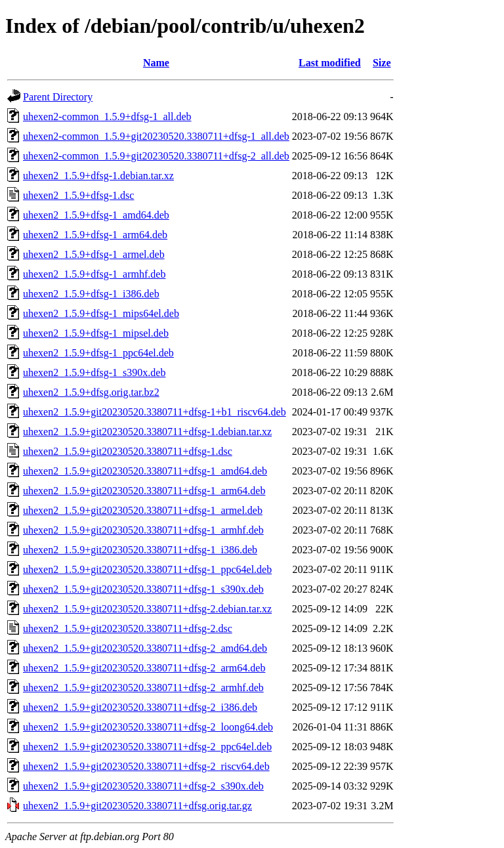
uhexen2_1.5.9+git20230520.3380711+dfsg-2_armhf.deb (143, 688)
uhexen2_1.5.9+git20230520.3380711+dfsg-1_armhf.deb (143, 530)
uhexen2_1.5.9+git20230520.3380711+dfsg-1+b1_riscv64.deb (155, 412)
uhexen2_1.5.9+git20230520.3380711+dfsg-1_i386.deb (140, 550)
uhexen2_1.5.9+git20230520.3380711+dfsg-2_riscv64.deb (146, 766)
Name (156, 63)
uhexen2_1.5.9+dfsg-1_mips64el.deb (101, 313)
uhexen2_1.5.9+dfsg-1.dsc (78, 195)
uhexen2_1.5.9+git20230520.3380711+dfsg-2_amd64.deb (145, 648)
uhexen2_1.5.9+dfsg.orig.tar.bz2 (91, 392)
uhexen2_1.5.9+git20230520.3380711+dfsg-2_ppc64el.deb (147, 747)
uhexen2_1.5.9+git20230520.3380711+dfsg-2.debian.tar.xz (147, 609)
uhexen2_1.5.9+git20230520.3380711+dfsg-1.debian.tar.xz (147, 432)
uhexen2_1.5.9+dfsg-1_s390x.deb (94, 372)
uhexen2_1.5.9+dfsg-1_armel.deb (94, 254)
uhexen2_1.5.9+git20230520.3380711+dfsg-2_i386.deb (140, 707)
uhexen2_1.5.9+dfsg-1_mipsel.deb (96, 333)
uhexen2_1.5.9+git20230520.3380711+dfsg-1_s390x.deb (143, 589)
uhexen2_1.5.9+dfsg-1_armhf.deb (94, 274)
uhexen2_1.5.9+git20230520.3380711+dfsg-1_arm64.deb (144, 491)
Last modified (330, 63)
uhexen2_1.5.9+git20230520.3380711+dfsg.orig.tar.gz (137, 806)
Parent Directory (58, 97)
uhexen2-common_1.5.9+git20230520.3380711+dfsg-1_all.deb (156, 136)
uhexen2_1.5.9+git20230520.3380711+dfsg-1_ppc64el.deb (147, 569)
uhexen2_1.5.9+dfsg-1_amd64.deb (96, 215)
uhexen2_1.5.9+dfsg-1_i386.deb (91, 294)
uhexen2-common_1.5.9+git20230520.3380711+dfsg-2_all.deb (156, 156)
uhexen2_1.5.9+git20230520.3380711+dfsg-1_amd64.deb (145, 471)
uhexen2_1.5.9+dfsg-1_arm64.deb (95, 235)
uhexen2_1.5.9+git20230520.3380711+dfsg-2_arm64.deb (144, 668)
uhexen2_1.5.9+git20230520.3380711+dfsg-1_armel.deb (143, 510)
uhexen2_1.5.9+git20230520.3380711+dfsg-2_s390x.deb (143, 786)
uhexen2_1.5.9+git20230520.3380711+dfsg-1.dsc (128, 451)
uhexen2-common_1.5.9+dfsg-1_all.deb (107, 117)
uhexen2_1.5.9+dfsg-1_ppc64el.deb (98, 353)
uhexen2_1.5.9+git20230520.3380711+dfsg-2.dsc (128, 628)
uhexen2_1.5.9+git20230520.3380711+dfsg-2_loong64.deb (148, 727)
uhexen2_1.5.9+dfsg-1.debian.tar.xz (98, 176)
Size (382, 63)
